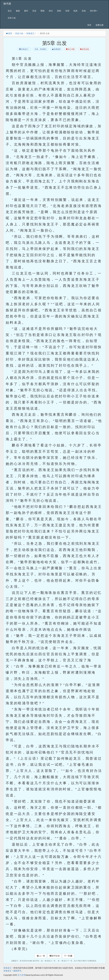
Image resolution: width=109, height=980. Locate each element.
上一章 (41, 956)
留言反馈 (84, 49)
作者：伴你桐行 (41, 49)
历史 (34, 11)
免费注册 (99, 25)
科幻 (51, 11)
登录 (89, 25)
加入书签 (70, 49)
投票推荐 (56, 49)
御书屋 (7, 4)
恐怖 (59, 11)
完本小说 (12, 18)
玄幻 (10, 11)
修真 (18, 11)
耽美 (76, 11)
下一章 (68, 956)
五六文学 (21, 975)
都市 (26, 11)
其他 (84, 11)
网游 (43, 11)
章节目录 (54, 956)
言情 (67, 11)
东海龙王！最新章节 (12, 971)
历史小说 (19, 33)
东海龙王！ (31, 33)
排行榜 (94, 11)
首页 (9, 33)
